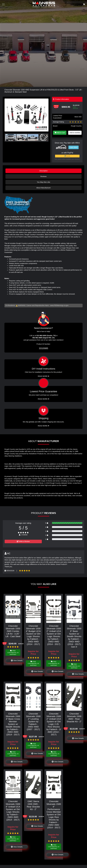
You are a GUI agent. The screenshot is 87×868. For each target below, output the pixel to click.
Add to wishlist (75, 133)
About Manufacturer (43, 188)
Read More (44, 399)
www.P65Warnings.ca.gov (59, 305)
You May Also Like (43, 182)
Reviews (43, 176)
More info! (78, 117)
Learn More (74, 147)
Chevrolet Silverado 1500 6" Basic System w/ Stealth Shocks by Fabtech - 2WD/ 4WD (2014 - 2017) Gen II (74, 636)
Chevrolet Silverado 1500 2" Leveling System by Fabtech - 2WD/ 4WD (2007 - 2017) (33, 722)
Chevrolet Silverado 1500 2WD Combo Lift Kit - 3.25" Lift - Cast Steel (13, 631)
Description (43, 171)
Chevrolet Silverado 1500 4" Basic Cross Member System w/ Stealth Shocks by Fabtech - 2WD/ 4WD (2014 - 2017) (13, 724)
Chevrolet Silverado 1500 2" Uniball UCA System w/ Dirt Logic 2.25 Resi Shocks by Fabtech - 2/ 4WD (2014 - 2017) (54, 724)
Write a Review (23, 541)
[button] (46, 115)
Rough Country (76, 126)
